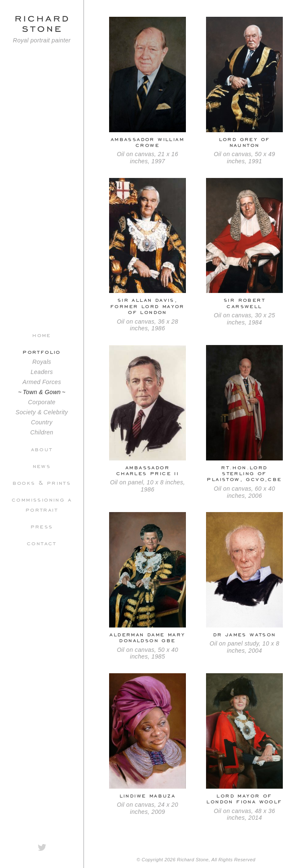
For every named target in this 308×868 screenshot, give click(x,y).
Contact (42, 543)
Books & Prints (42, 482)
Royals (42, 362)
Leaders (42, 372)
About (42, 449)
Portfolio (42, 351)
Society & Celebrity (42, 412)
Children (42, 432)
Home (42, 335)
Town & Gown (42, 392)
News (42, 465)
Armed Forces (42, 382)
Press (42, 526)
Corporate (42, 402)
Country (42, 422)
